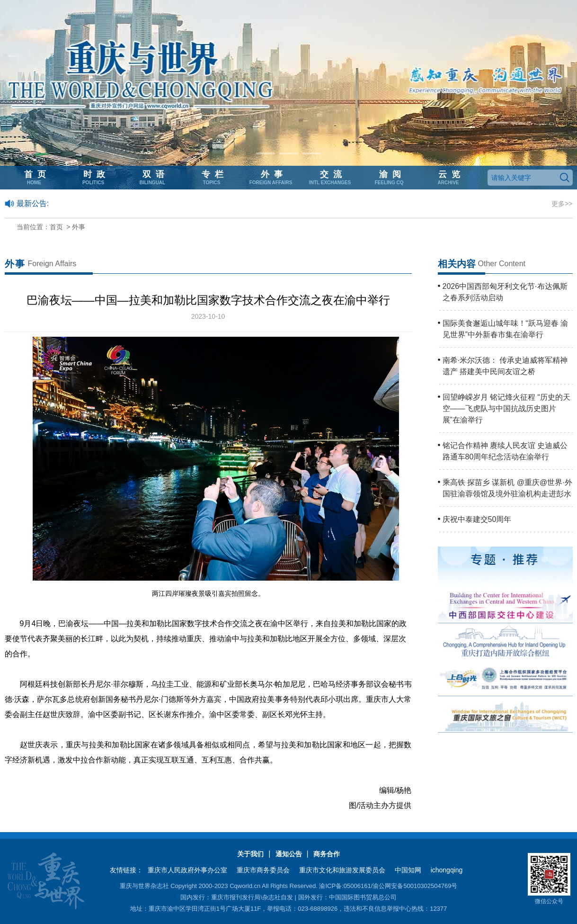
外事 (79, 227)
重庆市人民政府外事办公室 (187, 870)
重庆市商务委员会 (263, 870)
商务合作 (327, 854)
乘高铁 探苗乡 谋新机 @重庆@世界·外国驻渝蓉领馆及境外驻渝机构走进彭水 (507, 488)
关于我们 (250, 854)
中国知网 (408, 870)
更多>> (562, 204)
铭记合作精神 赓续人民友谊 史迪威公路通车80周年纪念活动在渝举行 (505, 451)
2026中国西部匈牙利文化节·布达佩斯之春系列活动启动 (505, 292)
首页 (56, 227)
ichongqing (447, 870)
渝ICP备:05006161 (345, 886)
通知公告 (289, 854)
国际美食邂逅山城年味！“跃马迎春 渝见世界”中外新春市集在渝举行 (506, 329)
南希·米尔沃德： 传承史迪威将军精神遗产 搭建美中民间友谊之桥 (505, 366)
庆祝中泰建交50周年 (477, 519)
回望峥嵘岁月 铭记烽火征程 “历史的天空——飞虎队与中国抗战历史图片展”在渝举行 (506, 408)
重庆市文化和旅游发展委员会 (342, 870)
